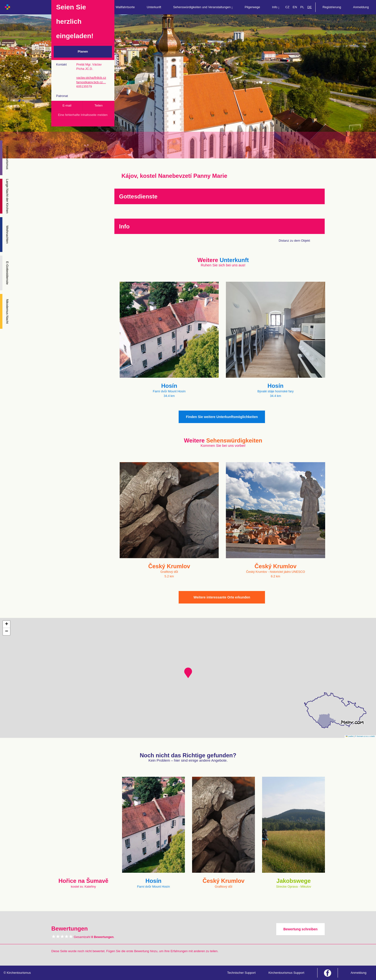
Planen (83, 51)
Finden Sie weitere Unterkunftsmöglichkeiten (222, 417)
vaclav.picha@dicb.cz (91, 78)
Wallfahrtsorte (125, 7)
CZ (287, 7)
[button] (188, 673)
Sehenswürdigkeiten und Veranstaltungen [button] (203, 7)
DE (310, 7)
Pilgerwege (252, 7)
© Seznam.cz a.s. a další (365, 736)
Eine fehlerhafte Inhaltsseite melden (83, 115)
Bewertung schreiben (300, 929)
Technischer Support (241, 973)
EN (295, 7)
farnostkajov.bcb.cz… (91, 82)
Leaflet (350, 736)
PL (302, 7)
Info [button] (276, 7)
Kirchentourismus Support (286, 973)
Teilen (99, 105)
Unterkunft (154, 7)
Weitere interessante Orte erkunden (222, 597)
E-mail (67, 105)
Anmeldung (361, 7)
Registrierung (332, 7)
